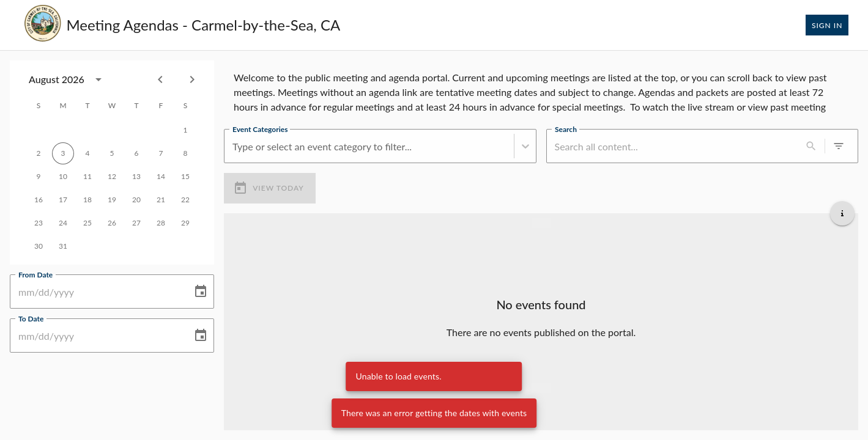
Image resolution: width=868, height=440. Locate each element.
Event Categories (260, 129)
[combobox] (234, 146)
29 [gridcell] (185, 223)
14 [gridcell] (161, 177)
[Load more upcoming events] (541, 388)
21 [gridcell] (161, 200)
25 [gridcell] (87, 223)
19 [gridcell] (112, 200)
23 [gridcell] (39, 223)
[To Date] (97, 335)
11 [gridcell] (87, 177)
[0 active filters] (839, 146)
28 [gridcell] (161, 223)
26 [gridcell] (112, 223)
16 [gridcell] (39, 200)
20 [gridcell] (136, 200)
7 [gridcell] (161, 153)
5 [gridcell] (112, 153)
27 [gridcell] (136, 223)
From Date (35, 274)
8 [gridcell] (185, 153)
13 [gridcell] (136, 177)
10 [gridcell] (63, 177)
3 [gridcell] (63, 153)
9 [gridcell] (39, 177)
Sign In (827, 25)
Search (566, 129)
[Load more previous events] (541, 223)
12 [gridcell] (112, 177)
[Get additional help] (842, 213)
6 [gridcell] (136, 153)
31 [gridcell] (63, 246)
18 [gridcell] (87, 200)
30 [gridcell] (39, 246)
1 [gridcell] (185, 130)
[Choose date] (201, 291)
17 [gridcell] (63, 200)
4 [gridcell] (87, 153)
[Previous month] (160, 79)
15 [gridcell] (185, 177)
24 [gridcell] (63, 223)
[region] (541, 90)
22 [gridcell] (185, 200)
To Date (31, 318)
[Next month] (192, 79)
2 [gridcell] (39, 153)
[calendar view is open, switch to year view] (98, 79)
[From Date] (97, 291)
